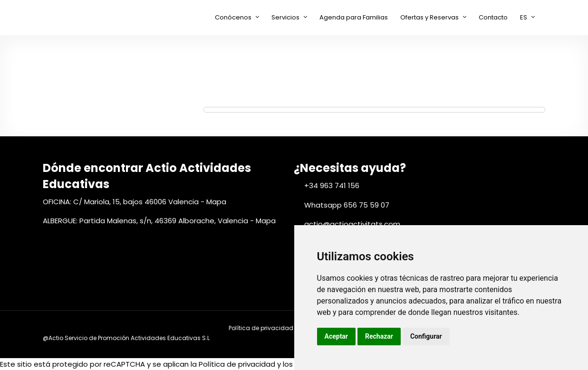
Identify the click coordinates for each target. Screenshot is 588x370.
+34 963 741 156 (332, 185)
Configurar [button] (426, 336)
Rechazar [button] (379, 336)
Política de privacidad (261, 328)
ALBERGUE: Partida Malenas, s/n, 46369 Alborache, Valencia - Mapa (159, 221)
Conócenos (233, 17)
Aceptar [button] (337, 336)
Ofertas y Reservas (429, 17)
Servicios (285, 17)
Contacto (493, 17)
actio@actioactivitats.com (352, 224)
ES (524, 17)
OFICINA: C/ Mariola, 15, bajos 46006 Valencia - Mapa (135, 202)
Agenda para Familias (354, 17)
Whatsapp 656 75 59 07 (347, 205)
